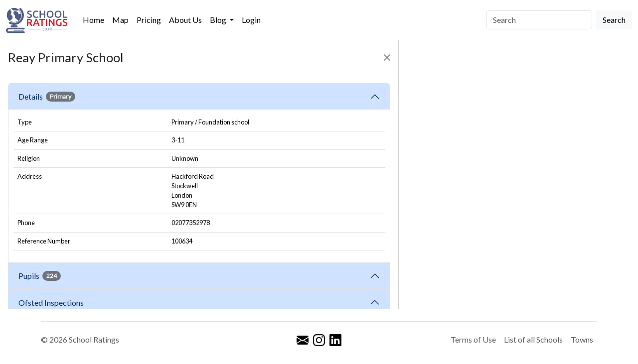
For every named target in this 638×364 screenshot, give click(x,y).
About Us (185, 20)
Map (120, 20)
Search (614, 20)
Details (47, 97)
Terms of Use (473, 339)
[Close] (387, 58)
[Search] (539, 20)
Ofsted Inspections (53, 303)
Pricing (149, 20)
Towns (582, 339)
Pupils (40, 276)
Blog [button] (219, 20)
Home (93, 20)
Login (251, 20)
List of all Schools (533, 339)
